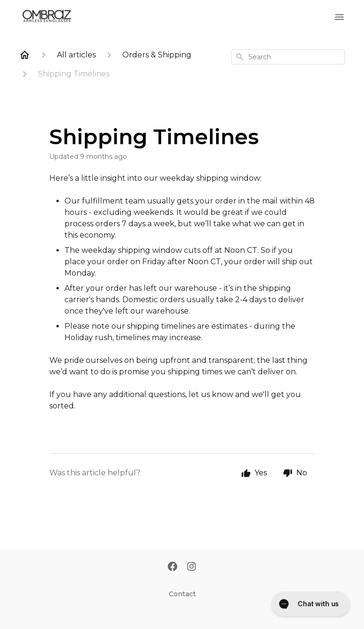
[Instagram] (191, 567)
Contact (182, 594)
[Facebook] (173, 567)
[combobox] (288, 57)
